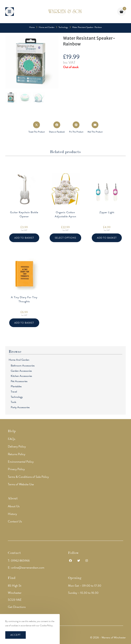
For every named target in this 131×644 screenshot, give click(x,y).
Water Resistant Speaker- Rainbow (87, 27)
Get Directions (17, 607)
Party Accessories (20, 407)
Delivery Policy (17, 446)
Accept (16, 635)
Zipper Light (107, 212)
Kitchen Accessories (21, 376)
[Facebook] (70, 561)
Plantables (16, 386)
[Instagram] (87, 561)
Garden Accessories (21, 371)
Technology (17, 397)
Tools (13, 402)
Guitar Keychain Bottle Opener (24, 214)
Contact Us (15, 521)
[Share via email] (95, 128)
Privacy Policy (16, 469)
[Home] (32, 27)
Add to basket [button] (24, 238)
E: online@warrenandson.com (26, 567)
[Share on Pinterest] (76, 128)
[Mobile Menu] (10, 12)
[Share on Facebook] (57, 128)
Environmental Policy (21, 462)
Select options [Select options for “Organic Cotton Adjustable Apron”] (65, 238)
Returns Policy (17, 454)
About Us (14, 506)
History (12, 514)
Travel (14, 392)
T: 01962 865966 (19, 560)
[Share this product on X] (37, 128)
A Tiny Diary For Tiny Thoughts (24, 299)
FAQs (12, 439)
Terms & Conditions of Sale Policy (28, 477)
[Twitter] (79, 561)
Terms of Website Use (21, 484)
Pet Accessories (19, 381)
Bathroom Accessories (23, 366)
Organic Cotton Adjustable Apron (65, 214)
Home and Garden (19, 360)
